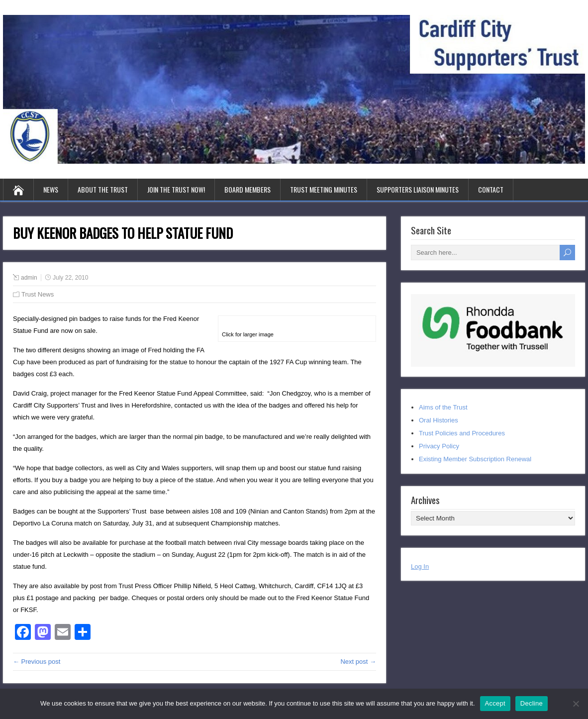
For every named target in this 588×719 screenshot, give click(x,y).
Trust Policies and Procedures (462, 433)
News (51, 189)
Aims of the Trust (443, 407)
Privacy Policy (439, 446)
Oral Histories (439, 420)
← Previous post (37, 662)
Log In (420, 566)
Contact (491, 189)
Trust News (38, 294)
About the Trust (103, 189)
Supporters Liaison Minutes (418, 189)
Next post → (358, 662)
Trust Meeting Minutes (324, 189)
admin (29, 278)
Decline (532, 703)
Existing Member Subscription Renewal (475, 459)
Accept (495, 703)
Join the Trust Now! (176, 189)
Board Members (247, 189)
